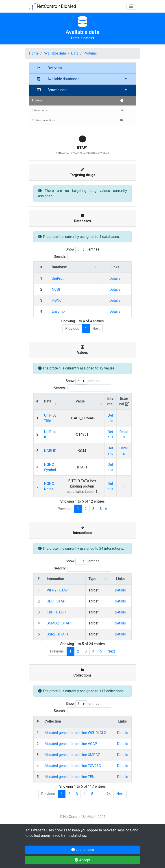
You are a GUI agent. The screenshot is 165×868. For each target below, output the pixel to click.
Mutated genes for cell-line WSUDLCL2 (75, 733)
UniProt (58, 278)
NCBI (56, 289)
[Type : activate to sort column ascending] (97, 579)
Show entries (82, 249)
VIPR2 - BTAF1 (58, 590)
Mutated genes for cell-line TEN (69, 777)
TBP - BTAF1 (57, 612)
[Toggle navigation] (131, 6)
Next (104, 509)
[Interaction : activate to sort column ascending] (65, 579)
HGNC (57, 300)
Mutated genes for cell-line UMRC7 (72, 755)
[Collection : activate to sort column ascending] (78, 722)
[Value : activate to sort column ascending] (82, 401)
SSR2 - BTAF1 (58, 634)
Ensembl (59, 311)
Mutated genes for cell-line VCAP (71, 744)
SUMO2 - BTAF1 (59, 623)
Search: (82, 256)
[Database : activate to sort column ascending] (74, 267)
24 (109, 794)
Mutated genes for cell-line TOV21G (73, 766)
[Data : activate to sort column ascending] (51, 401)
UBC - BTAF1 (57, 601)
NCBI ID (50, 451)
